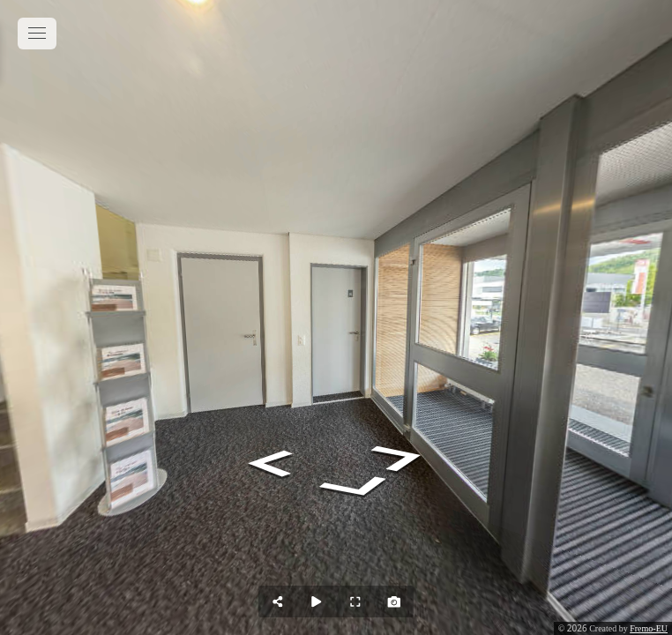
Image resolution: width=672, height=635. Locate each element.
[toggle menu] (37, 34)
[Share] (278, 601)
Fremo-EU (649, 628)
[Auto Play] (317, 601)
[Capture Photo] (394, 601)
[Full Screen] (355, 601)
